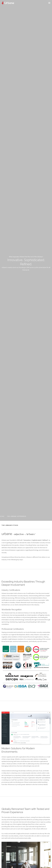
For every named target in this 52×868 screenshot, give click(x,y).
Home (2, 516)
